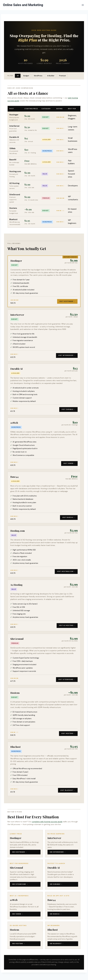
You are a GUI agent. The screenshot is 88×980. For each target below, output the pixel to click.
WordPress (38, 76)
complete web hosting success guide (47, 822)
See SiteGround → (20, 884)
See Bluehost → (57, 944)
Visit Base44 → (69, 517)
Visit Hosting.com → (66, 571)
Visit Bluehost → (68, 790)
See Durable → (56, 884)
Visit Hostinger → (67, 301)
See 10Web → (18, 914)
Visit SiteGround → (67, 679)
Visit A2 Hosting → (67, 625)
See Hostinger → (19, 852)
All (18, 76)
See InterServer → (58, 852)
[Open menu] (83, 5)
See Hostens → (19, 944)
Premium (62, 76)
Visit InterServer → (67, 355)
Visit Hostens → (68, 733)
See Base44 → (56, 914)
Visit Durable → (68, 409)
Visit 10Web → (69, 463)
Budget (26, 76)
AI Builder (51, 76)
